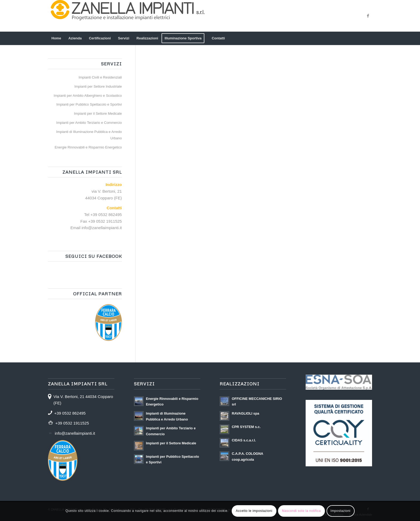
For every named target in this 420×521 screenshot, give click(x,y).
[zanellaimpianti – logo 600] (128, 16)
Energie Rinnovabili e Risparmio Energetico (88, 147)
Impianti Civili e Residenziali (100, 77)
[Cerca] (369, 38)
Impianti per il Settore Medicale (98, 113)
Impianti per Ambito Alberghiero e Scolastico (88, 96)
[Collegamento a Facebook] (368, 16)
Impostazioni (341, 511)
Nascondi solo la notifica (301, 511)
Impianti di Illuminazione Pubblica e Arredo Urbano (89, 135)
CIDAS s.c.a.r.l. (244, 440)
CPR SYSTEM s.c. (246, 427)
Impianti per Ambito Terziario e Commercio (89, 123)
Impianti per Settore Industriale (98, 86)
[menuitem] (56, 38)
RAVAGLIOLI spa (245, 413)
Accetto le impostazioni (254, 511)
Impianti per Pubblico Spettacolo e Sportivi (89, 104)
